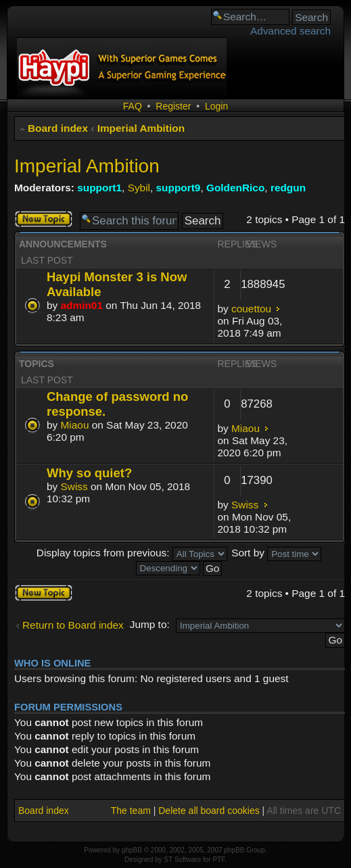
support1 (99, 188)
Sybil (139, 188)
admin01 (82, 305)
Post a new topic (44, 219)
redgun (288, 188)
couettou (251, 309)
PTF (218, 860)
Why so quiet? (89, 473)
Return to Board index (73, 625)
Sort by (276, 553)
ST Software (182, 860)
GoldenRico (235, 188)
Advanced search (290, 31)
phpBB (132, 850)
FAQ (133, 106)
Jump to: (150, 624)
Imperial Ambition (141, 128)
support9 (179, 188)
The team (131, 811)
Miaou (75, 425)
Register (173, 106)
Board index (58, 128)
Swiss (74, 486)
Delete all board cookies (209, 811)
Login (216, 106)
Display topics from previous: (132, 553)
